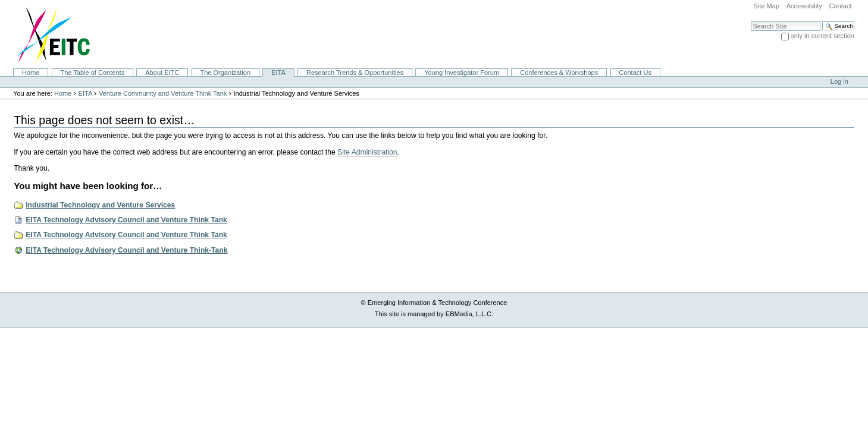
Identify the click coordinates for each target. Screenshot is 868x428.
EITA (278, 73)
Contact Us (635, 73)
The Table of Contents (92, 73)
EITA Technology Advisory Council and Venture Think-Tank (126, 250)
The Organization (225, 73)
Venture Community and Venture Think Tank (163, 93)
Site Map (766, 6)
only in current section (822, 36)
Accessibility (804, 6)
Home (31, 73)
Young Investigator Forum (462, 73)
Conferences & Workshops (559, 73)
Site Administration (367, 152)
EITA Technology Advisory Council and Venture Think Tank (126, 220)
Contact (840, 6)
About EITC (162, 73)
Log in (839, 81)
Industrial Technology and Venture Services (100, 205)
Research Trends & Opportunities (355, 73)
